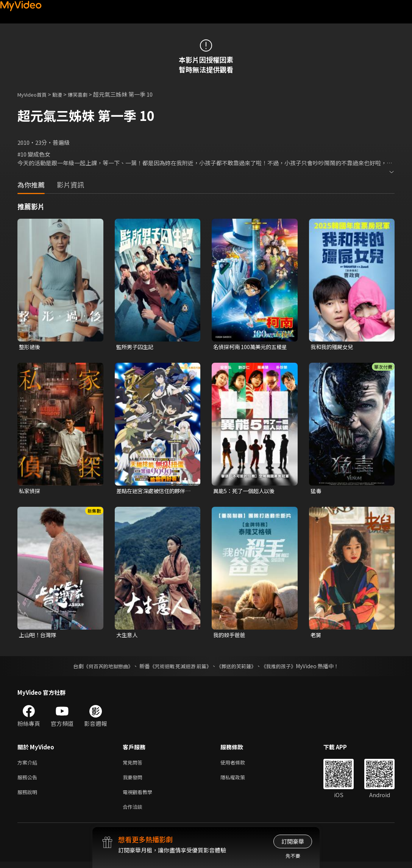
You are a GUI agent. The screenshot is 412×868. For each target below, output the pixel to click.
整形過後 (30, 347)
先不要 (293, 856)
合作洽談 (134, 812)
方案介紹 (29, 765)
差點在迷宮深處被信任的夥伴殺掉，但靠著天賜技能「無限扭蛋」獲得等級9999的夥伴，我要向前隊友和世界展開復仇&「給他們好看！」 (156, 492)
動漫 (63, 94)
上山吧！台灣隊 (39, 636)
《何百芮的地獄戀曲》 (103, 668)
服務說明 (29, 797)
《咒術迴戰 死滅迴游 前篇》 (180, 668)
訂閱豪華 (293, 841)
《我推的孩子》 (284, 668)
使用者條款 (239, 765)
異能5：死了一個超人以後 (246, 491)
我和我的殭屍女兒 (333, 347)
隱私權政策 (239, 781)
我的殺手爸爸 (230, 636)
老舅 (316, 636)
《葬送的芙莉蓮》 (239, 668)
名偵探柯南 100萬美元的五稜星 (252, 347)
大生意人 (128, 636)
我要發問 (134, 781)
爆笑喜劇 (86, 94)
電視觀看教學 (140, 797)
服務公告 (29, 781)
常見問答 (134, 765)
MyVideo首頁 (35, 94)
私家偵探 (30, 491)
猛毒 (316, 491)
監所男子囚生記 (136, 347)
